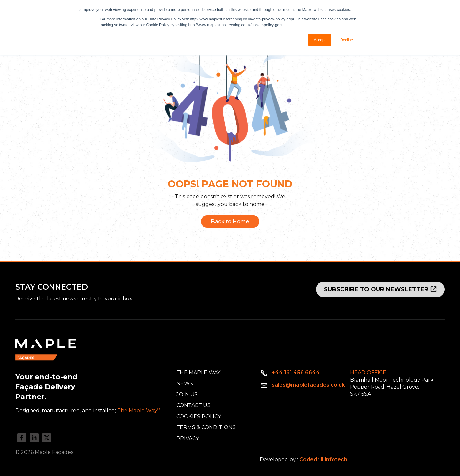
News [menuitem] (185, 384)
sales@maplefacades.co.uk (308, 385)
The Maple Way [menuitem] (198, 372)
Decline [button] (347, 40)
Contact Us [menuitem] (193, 405)
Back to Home (230, 221)
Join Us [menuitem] (187, 394)
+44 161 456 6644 (296, 372)
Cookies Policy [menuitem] (199, 416)
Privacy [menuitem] (188, 438)
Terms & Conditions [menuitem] (206, 427)
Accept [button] (320, 40)
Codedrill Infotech (323, 460)
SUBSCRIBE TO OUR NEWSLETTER (376, 289)
